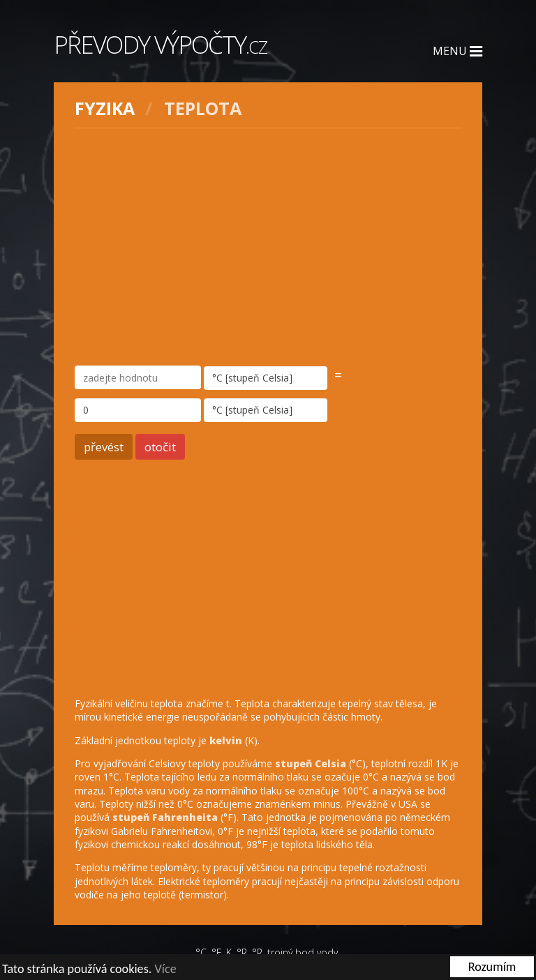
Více (165, 969)
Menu (457, 51)
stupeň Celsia (311, 763)
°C (201, 952)
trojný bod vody (303, 952)
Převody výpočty (160, 44)
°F (216, 952)
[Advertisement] (268, 247)
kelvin (226, 740)
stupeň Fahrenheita (165, 817)
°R (242, 952)
